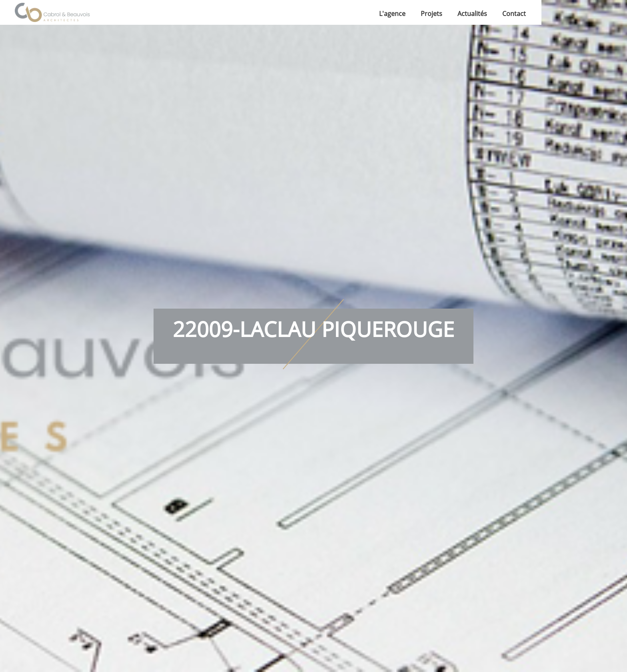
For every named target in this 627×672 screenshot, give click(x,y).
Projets (431, 14)
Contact (514, 14)
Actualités (472, 14)
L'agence (392, 14)
